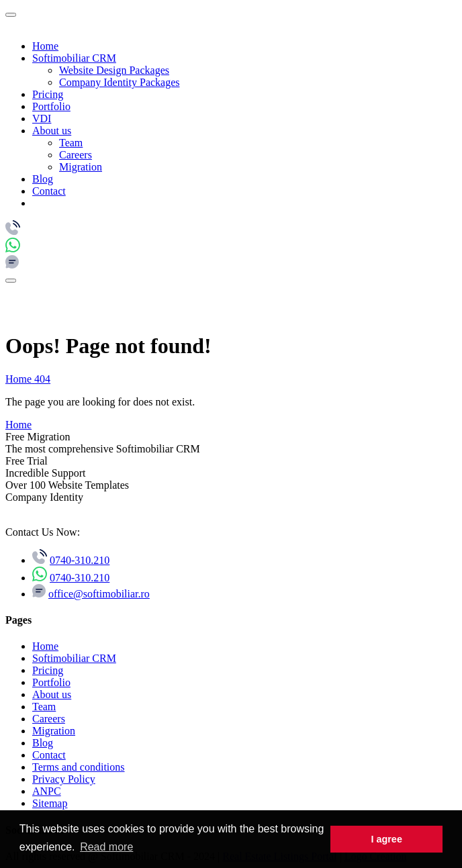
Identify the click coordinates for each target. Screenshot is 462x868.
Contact (49, 191)
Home (45, 46)
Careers (76, 155)
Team (71, 143)
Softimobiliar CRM (74, 58)
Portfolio (51, 106)
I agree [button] (386, 839)
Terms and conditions (79, 767)
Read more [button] (106, 847)
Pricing (48, 94)
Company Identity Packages (120, 82)
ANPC (47, 791)
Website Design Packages (114, 70)
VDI (42, 118)
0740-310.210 (80, 560)
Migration (81, 167)
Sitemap (50, 803)
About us (52, 131)
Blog (43, 179)
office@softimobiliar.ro (99, 594)
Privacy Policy (64, 779)
